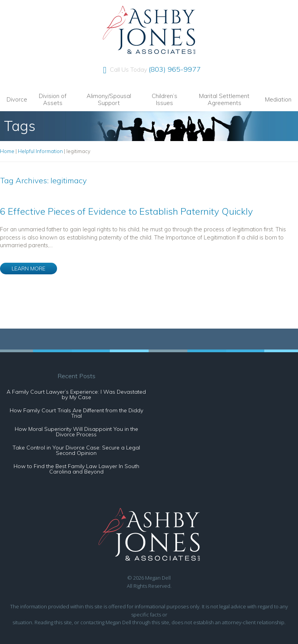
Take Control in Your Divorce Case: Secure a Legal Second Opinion (76, 450)
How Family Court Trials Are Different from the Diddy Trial (76, 413)
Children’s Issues (165, 99)
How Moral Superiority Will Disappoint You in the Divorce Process (76, 432)
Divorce (17, 99)
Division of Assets (53, 99)
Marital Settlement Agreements (224, 99)
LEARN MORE (29, 269)
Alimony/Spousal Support (109, 99)
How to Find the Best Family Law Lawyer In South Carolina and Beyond (76, 469)
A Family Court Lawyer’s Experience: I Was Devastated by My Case (76, 394)
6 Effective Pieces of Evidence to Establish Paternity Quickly (126, 211)
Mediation (278, 99)
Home (7, 151)
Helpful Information (40, 151)
